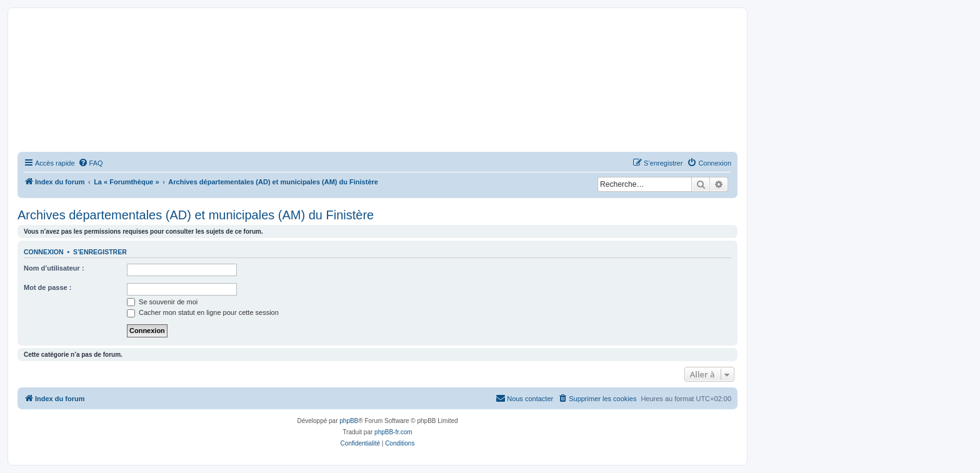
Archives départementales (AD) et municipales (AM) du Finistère (196, 215)
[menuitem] (91, 163)
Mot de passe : (47, 287)
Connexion (44, 252)
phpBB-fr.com (393, 432)
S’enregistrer (100, 252)
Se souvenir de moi (162, 302)
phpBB (349, 421)
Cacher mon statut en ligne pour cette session (203, 312)
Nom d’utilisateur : (54, 268)
